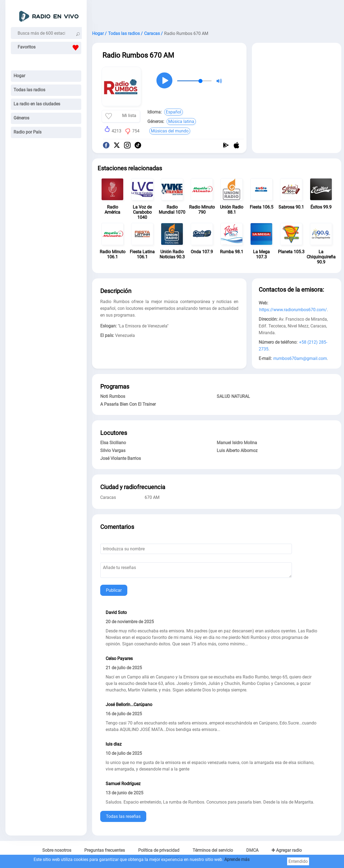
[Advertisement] (217, 14)
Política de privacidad (159, 850)
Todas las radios (29, 90)
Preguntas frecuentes (105, 850)
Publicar (114, 590)
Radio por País (27, 132)
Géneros (21, 118)
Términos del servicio (213, 850)
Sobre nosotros (57, 850)
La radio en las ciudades (37, 104)
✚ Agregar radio (287, 850)
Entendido (298, 861)
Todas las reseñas (123, 816)
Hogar (19, 76)
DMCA (252, 850)
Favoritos (49, 48)
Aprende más (237, 859)
